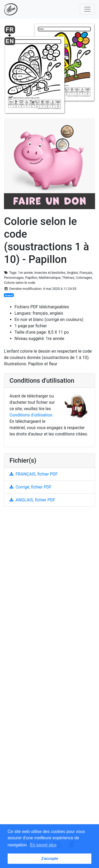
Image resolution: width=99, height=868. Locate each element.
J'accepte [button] (49, 859)
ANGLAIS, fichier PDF (32, 500)
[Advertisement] (49, 669)
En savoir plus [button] (43, 845)
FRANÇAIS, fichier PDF (34, 474)
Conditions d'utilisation (31, 415)
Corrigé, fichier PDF (30, 487)
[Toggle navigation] (87, 9)
